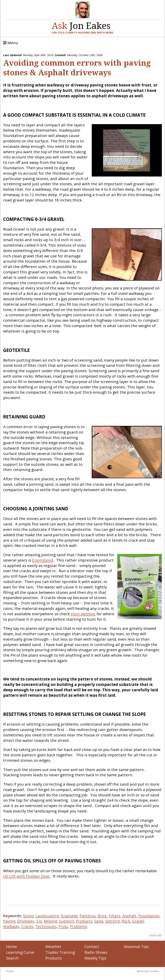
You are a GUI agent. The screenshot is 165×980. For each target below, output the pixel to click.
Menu (11, 43)
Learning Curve (20, 952)
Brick (102, 916)
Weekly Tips (95, 958)
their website (83, 614)
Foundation (149, 916)
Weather (53, 946)
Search (12, 958)
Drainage (69, 916)
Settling (112, 921)
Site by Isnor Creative (148, 971)
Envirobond (43, 560)
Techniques (46, 926)
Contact (92, 946)
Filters (114, 916)
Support (67, 921)
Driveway (26, 921)
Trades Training (60, 952)
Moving (50, 921)
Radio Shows (96, 952)
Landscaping (47, 916)
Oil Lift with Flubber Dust (27, 876)
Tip (39, 921)
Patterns (88, 916)
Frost (63, 926)
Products (84, 921)
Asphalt (129, 916)
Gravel (138, 921)
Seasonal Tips (136, 946)
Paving (9, 921)
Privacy (10, 971)
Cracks (27, 926)
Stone (28, 916)
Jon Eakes (81, 24)
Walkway (11, 926)
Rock (126, 921)
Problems (79, 926)
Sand (99, 921)
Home (12, 946)
